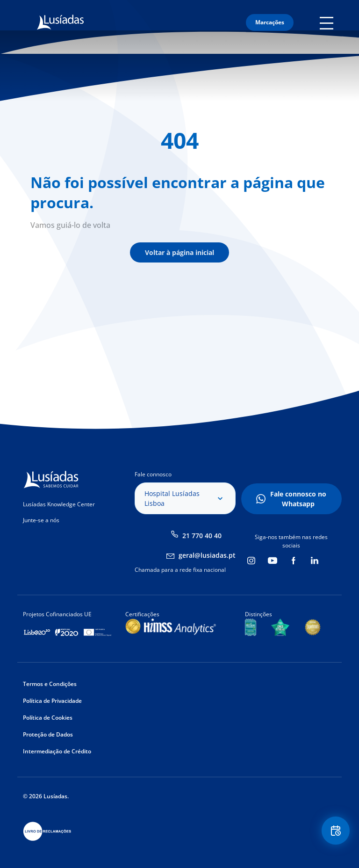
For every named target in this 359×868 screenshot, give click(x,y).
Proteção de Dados (48, 734)
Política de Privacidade (52, 701)
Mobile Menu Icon (328, 22)
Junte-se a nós (41, 520)
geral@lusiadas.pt (207, 555)
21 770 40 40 (202, 536)
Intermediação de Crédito (57, 751)
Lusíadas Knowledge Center (59, 504)
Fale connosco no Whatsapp (298, 499)
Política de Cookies (48, 718)
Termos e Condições (50, 684)
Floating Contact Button (336, 831)
